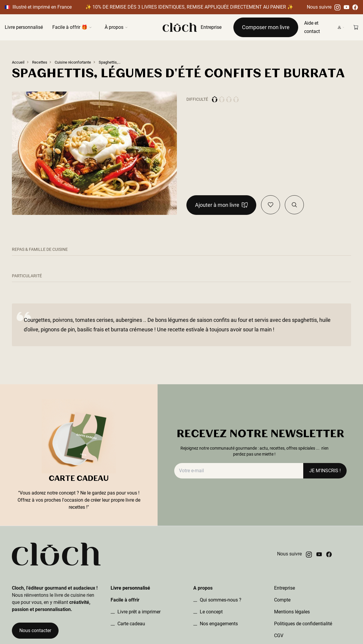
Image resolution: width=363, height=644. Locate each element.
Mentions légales (292, 612)
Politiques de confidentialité (303, 624)
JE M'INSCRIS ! (325, 471)
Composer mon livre (266, 27)
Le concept (211, 612)
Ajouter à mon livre (221, 205)
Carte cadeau (131, 624)
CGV (279, 636)
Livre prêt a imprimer (138, 612)
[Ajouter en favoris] (271, 205)
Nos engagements (218, 624)
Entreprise (211, 27)
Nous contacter (35, 630)
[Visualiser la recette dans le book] (294, 205)
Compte (282, 600)
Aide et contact (312, 27)
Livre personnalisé (24, 27)
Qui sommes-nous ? (220, 600)
